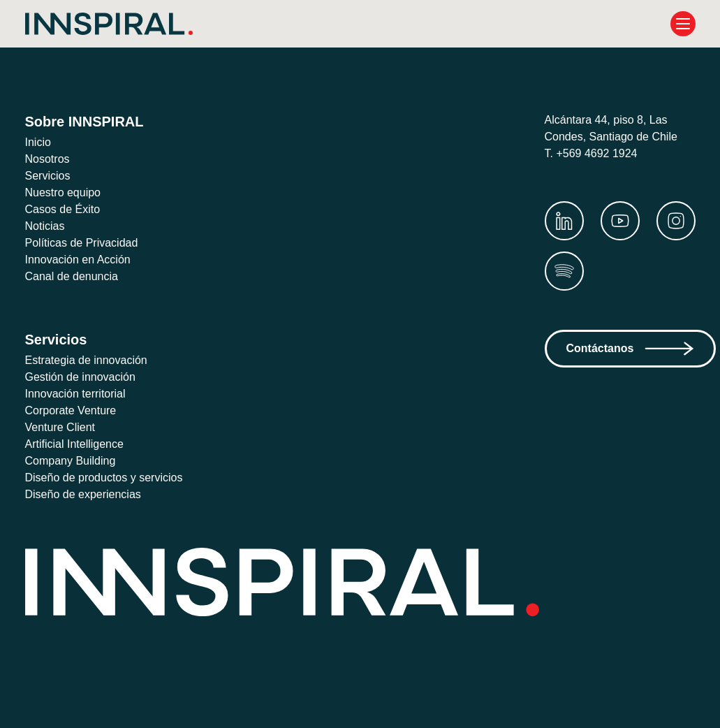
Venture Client (64, 427)
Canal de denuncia (75, 276)
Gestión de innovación (84, 377)
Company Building (74, 461)
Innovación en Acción (82, 260)
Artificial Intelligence (81, 444)
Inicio (39, 142)
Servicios (49, 176)
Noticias (46, 226)
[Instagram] (676, 221)
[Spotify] (564, 271)
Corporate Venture (75, 410)
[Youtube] (620, 221)
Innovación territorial (81, 394)
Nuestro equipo (67, 192)
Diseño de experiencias (87, 494)
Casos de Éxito (64, 209)
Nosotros (49, 159)
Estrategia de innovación (91, 360)
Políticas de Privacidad (86, 243)
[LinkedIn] (564, 221)
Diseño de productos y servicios (110, 478)
